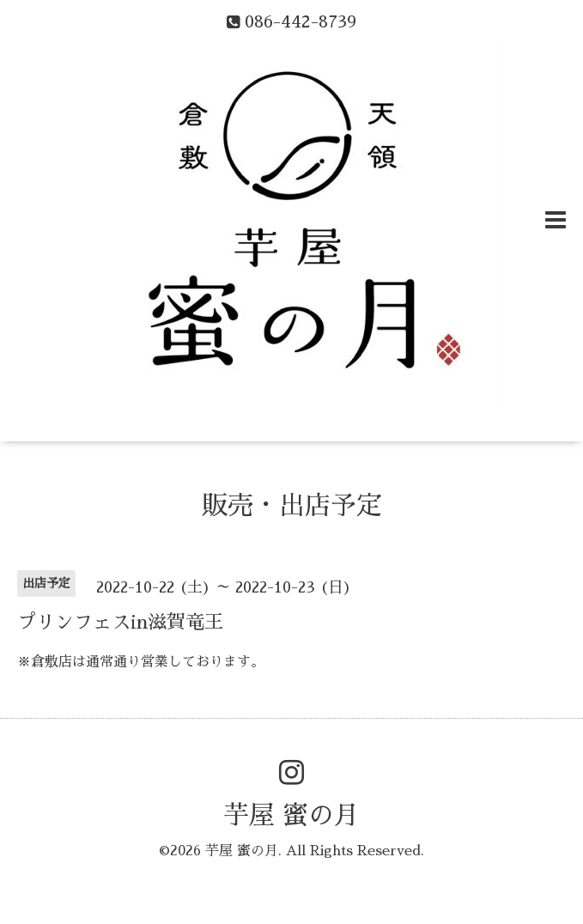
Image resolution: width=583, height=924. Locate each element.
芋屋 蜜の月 (291, 816)
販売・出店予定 (292, 506)
